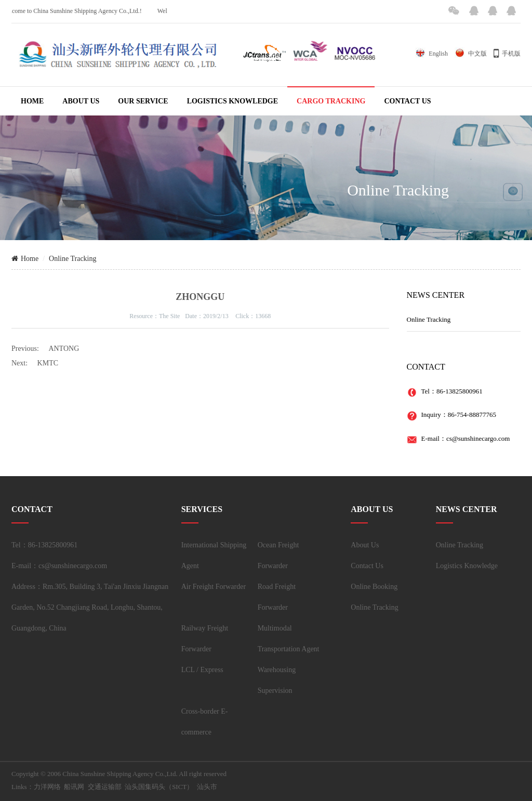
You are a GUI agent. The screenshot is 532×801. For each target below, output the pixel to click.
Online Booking (374, 587)
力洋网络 (47, 787)
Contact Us (367, 566)
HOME (32, 101)
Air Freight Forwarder (214, 587)
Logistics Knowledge (467, 566)
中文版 (471, 54)
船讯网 (74, 787)
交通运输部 (105, 787)
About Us (365, 545)
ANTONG (64, 349)
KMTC (48, 363)
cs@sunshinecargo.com (478, 438)
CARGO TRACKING (331, 101)
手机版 (507, 54)
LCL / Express (202, 670)
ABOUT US (81, 101)
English (431, 54)
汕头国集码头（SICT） (159, 787)
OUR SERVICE (143, 101)
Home (25, 259)
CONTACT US (407, 101)
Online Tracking (72, 259)
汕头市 (207, 787)
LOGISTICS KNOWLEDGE (232, 101)
